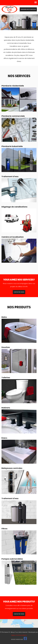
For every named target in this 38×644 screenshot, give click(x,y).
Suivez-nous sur (19, 639)
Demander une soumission (28, 9)
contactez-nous (19, 292)
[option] (19, 22)
